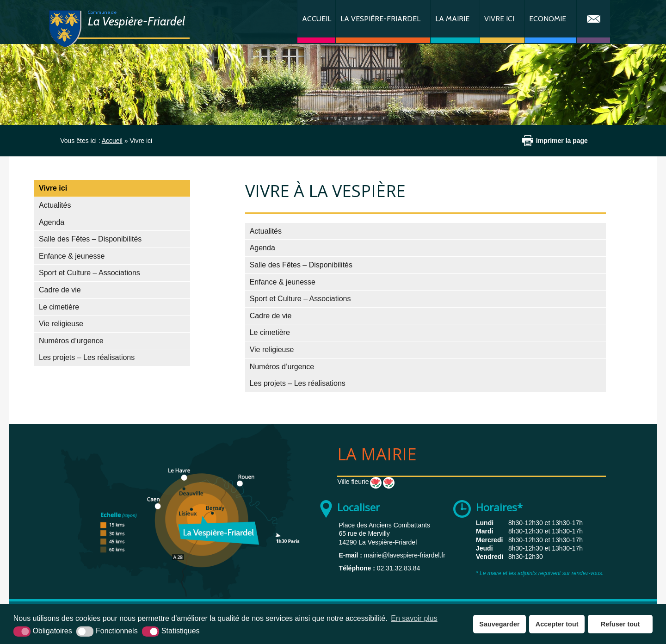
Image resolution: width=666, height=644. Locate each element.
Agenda (52, 222)
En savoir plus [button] (414, 618)
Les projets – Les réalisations (87, 357)
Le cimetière (59, 307)
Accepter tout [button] (557, 624)
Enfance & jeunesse (72, 256)
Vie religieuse (61, 324)
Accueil (317, 19)
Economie (548, 19)
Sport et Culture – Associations (89, 273)
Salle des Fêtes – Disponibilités (90, 239)
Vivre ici (499, 19)
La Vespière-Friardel (380, 19)
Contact (593, 22)
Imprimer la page (562, 141)
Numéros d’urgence (71, 341)
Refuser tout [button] (620, 624)
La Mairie (452, 19)
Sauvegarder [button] (499, 624)
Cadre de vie (60, 290)
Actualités (55, 205)
